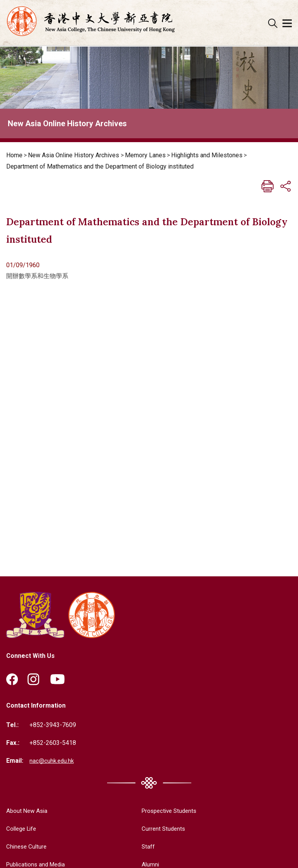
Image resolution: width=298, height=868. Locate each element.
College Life (23, 828)
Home (14, 155)
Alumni (146, 864)
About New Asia (28, 811)
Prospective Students (167, 811)
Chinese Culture (28, 846)
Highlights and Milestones (207, 155)
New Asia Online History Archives (74, 155)
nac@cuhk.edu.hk (52, 760)
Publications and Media (38, 864)
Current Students (160, 828)
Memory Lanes (145, 155)
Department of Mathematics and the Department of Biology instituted (100, 166)
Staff (144, 846)
